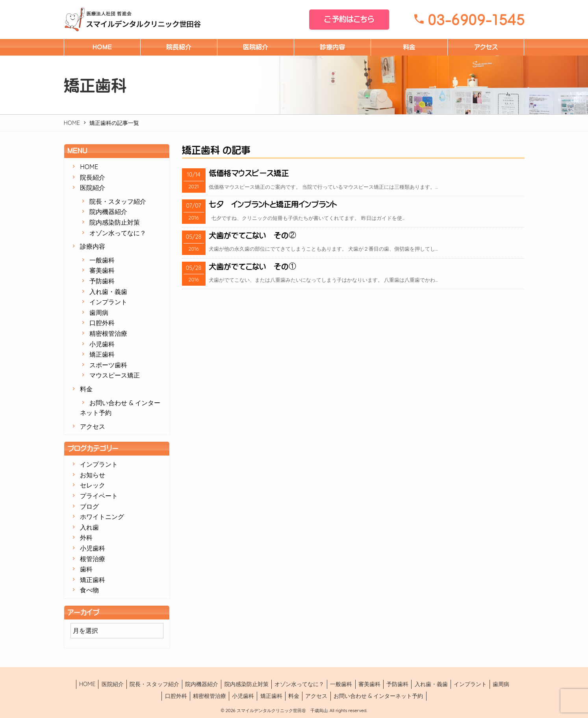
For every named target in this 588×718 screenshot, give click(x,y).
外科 (86, 538)
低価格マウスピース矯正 (249, 173)
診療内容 (332, 47)
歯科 (86, 569)
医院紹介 (256, 47)
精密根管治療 (108, 333)
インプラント (108, 302)
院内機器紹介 (108, 212)
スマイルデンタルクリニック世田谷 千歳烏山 (282, 711)
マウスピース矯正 (115, 375)
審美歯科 (102, 270)
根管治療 (93, 559)
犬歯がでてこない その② (252, 235)
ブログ (89, 506)
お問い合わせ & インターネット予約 (378, 696)
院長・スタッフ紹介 (118, 201)
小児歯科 (102, 344)
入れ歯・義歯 (108, 292)
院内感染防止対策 (115, 222)
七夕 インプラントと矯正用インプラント (273, 204)
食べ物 (89, 590)
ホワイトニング (102, 517)
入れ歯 (89, 527)
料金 (409, 47)
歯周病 (99, 312)
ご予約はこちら (349, 19)
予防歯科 (102, 281)
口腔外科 (102, 323)
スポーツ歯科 (108, 365)
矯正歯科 (102, 354)
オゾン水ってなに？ (118, 233)
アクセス (486, 47)
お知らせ (93, 475)
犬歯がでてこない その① (252, 267)
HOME (102, 47)
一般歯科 (102, 260)
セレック (93, 485)
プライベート (99, 496)
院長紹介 (179, 47)
